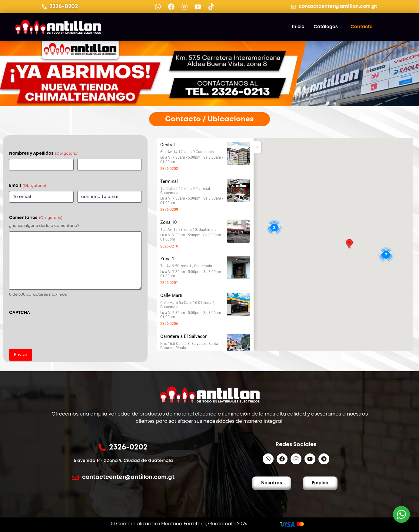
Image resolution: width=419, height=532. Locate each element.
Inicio (298, 27)
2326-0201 (169, 283)
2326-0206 (169, 324)
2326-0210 (169, 246)
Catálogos (326, 27)
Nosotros (272, 483)
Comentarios (36, 218)
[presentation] (55, 330)
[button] (349, 244)
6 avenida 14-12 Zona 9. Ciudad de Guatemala (123, 461)
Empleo (320, 483)
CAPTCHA (20, 313)
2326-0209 (169, 210)
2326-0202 (169, 169)
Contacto (362, 27)
